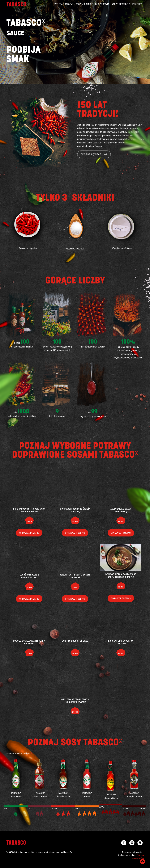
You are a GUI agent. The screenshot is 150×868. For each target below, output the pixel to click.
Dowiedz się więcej (94, 155)
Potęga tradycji (64, 4)
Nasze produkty (121, 4)
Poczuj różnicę (84, 4)
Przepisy (137, 4)
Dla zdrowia (102, 4)
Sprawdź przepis (29, 533)
